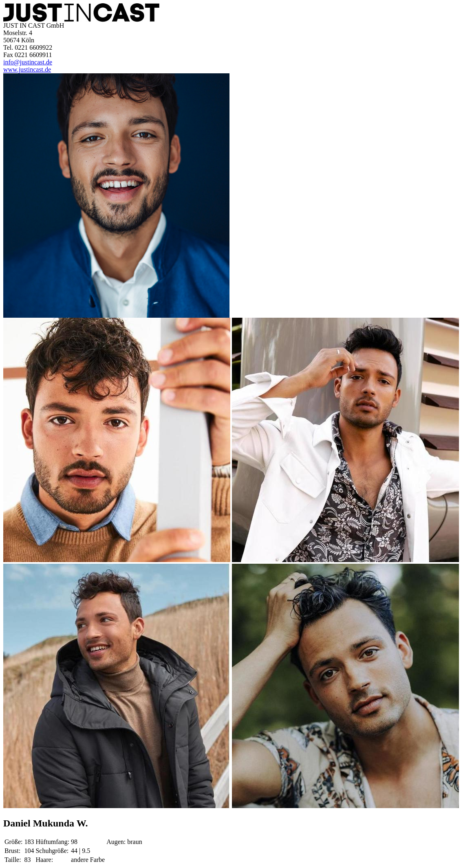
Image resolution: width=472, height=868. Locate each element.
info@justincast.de (28, 62)
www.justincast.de (27, 69)
